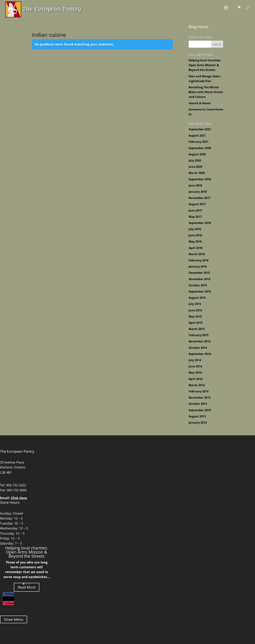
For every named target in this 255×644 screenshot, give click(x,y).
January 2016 (198, 267)
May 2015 (195, 317)
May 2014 (195, 373)
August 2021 (197, 135)
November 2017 (199, 198)
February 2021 (199, 142)
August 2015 (197, 298)
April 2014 (195, 379)
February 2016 (199, 260)
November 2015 (199, 279)
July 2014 (195, 360)
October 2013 (198, 404)
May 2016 (195, 241)
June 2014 (195, 366)
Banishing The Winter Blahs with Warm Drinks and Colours (206, 92)
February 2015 (199, 335)
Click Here (19, 498)
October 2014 (198, 348)
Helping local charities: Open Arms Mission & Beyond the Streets (205, 65)
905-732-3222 (16, 485)
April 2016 (195, 248)
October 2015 (198, 285)
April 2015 (195, 323)
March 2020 (197, 173)
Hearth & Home (199, 103)
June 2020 (195, 167)
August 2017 (197, 204)
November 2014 (199, 341)
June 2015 (195, 310)
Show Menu (14, 619)
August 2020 (197, 154)
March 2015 (197, 329)
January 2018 (198, 192)
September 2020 (200, 148)
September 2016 (200, 223)
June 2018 (195, 185)
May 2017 (195, 217)
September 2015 (200, 292)
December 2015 (199, 273)
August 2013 (197, 416)
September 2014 (200, 354)
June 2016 (195, 235)
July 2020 (195, 160)
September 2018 (200, 179)
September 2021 (200, 129)
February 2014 (199, 391)
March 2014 (197, 385)
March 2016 (197, 254)
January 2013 (198, 423)
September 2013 (200, 410)
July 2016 (195, 229)
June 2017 (195, 210)
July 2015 (195, 304)
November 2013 (199, 398)
